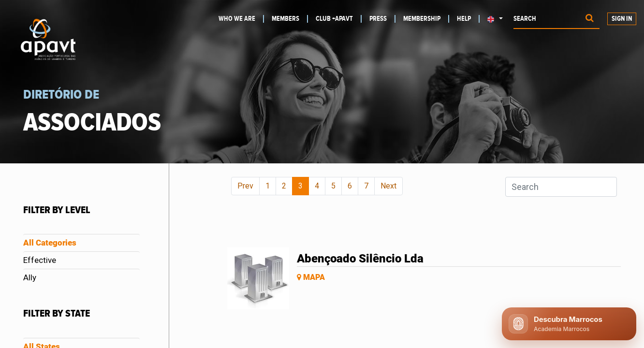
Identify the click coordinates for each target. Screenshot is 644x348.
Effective (40, 260)
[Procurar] (590, 19)
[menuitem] (241, 19)
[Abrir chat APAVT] (569, 324)
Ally (30, 277)
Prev (245, 186)
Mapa (311, 277)
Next (388, 186)
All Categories (50, 243)
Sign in (622, 19)
